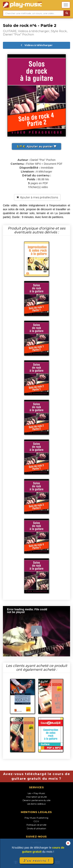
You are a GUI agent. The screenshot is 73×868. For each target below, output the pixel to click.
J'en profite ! (36, 861)
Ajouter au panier (36, 146)
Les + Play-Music (36, 793)
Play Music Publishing (36, 818)
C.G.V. (36, 821)
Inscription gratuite (36, 797)
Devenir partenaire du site (36, 800)
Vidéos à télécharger (36, 45)
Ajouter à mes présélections (37, 197)
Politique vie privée (36, 825)
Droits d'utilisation (36, 829)
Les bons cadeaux (36, 804)
